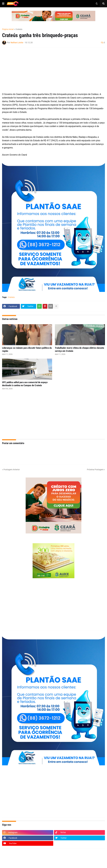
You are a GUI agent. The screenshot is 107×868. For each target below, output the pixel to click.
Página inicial (8, 29)
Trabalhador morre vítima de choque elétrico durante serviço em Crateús (79, 349)
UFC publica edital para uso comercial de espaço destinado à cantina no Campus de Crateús (25, 384)
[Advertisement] (51, 70)
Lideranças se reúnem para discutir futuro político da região (27, 349)
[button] (3, 4)
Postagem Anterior (12, 470)
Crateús (19, 29)
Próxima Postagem (95, 470)
